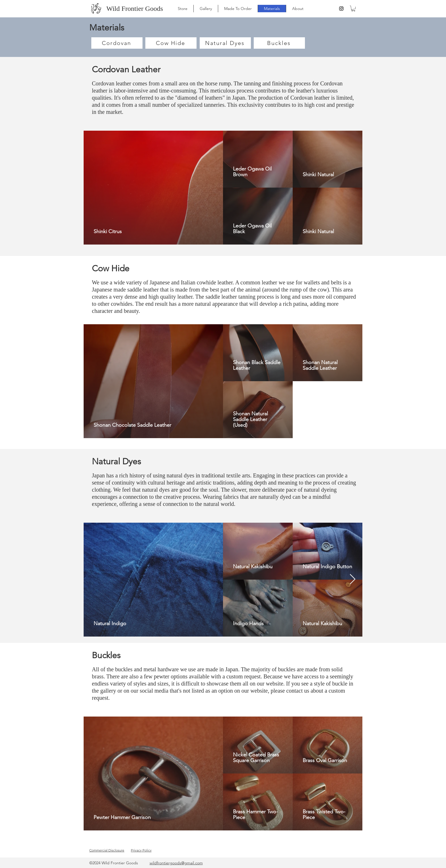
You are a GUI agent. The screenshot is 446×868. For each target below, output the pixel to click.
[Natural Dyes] (225, 43)
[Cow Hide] (171, 43)
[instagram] (341, 9)
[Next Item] (353, 579)
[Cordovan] (117, 43)
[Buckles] (279, 43)
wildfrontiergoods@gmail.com (176, 863)
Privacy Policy (141, 850)
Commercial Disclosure (107, 850)
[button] (353, 9)
